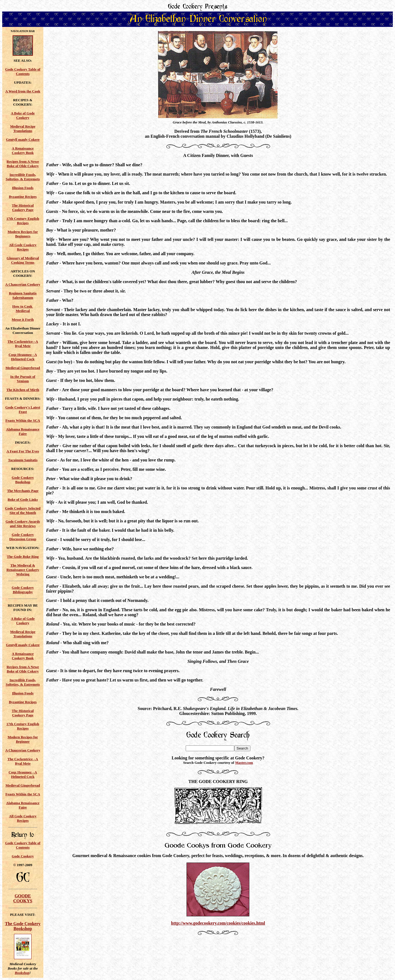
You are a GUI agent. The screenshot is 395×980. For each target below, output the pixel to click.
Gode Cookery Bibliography (23, 590)
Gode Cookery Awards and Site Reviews (23, 524)
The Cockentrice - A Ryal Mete (23, 344)
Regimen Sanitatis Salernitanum (23, 295)
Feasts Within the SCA (23, 420)
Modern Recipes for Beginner (23, 739)
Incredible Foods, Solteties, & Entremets (23, 177)
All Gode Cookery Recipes (23, 247)
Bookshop (22, 973)
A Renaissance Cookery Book (23, 150)
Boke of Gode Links (23, 499)
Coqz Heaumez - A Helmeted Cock (23, 357)
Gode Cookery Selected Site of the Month (23, 510)
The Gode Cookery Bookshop (23, 926)
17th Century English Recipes (23, 221)
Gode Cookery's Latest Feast (23, 409)
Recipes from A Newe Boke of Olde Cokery (23, 164)
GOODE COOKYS (23, 898)
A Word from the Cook (23, 91)
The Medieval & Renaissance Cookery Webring (23, 570)
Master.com (244, 763)
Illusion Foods (23, 188)
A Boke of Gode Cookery (23, 115)
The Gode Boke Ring (23, 557)
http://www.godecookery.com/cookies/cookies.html (218, 923)
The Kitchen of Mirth (23, 390)
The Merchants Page (23, 491)
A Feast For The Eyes (23, 451)
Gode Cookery (23, 856)
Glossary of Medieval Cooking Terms (23, 260)
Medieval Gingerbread (23, 368)
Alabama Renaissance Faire (23, 431)
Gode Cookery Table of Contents (23, 71)
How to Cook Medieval (23, 309)
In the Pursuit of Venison (23, 379)
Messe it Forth (23, 319)
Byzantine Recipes (23, 197)
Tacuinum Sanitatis (23, 460)
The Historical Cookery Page (23, 208)
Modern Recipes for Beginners (23, 234)
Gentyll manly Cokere (23, 140)
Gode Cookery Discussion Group (23, 537)
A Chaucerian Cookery (23, 284)
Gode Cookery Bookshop (23, 480)
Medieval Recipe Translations (23, 129)
